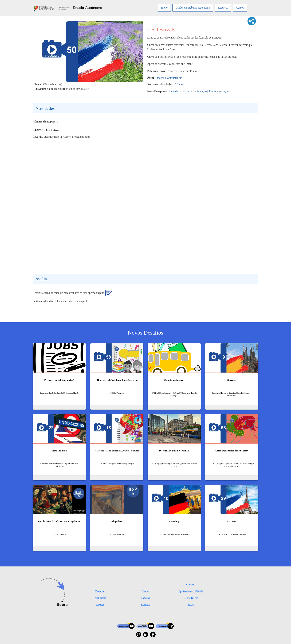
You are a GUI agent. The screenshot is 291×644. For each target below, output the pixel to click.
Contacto (191, 585)
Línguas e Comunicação (169, 78)
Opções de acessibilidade (191, 591)
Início (164, 8)
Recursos (223, 8)
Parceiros (145, 605)
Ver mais (249, 557)
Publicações (100, 598)
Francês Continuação (195, 91)
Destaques (100, 591)
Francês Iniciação (219, 91)
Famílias (145, 598)
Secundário (175, 91)
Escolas (146, 591)
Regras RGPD (191, 598)
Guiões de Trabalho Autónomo (193, 8)
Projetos (100, 605)
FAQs (191, 605)
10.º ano (178, 84)
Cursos (240, 8)
